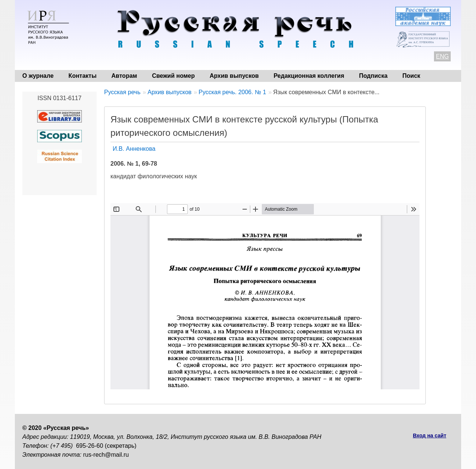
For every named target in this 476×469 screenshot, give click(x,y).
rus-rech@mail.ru (106, 455)
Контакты (82, 76)
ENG (442, 56)
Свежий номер (173, 76)
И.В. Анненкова (134, 149)
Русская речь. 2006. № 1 (232, 92)
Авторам (124, 76)
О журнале (38, 76)
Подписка (374, 76)
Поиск (411, 76)
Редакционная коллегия (309, 76)
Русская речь (122, 92)
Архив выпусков (234, 76)
